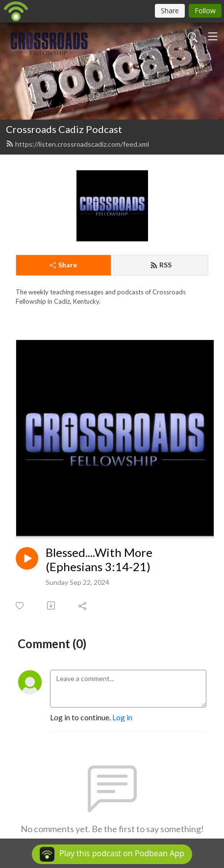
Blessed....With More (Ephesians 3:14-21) (99, 560)
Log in (122, 717)
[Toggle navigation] (213, 36)
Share (63, 265)
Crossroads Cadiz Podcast (64, 129)
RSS (161, 265)
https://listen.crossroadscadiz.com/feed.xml (77, 144)
